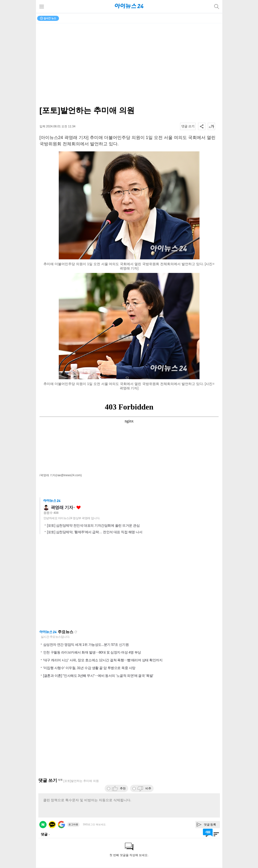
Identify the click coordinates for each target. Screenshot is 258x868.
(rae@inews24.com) (69, 475)
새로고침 (76, 632)
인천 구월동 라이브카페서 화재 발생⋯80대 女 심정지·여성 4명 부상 (92, 652)
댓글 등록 (210, 825)
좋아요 (79, 508)
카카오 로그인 (52, 825)
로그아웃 (73, 824)
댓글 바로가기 (208, 833)
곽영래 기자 (62, 508)
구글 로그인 (61, 825)
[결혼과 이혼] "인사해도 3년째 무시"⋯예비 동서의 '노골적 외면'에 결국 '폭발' (98, 676)
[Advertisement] (129, 583)
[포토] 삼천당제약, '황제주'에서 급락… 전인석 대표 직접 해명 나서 (95, 532)
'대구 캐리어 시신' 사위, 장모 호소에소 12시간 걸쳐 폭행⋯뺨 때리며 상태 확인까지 (103, 660)
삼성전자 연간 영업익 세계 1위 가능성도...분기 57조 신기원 (86, 645)
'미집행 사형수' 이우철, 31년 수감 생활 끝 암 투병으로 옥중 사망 (89, 668)
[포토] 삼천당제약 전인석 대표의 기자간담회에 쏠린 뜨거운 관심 (93, 525)
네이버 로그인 (43, 825)
